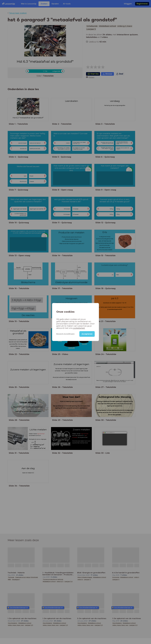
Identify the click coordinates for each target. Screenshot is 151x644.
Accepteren (87, 334)
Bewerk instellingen (65, 334)
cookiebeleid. (79, 328)
